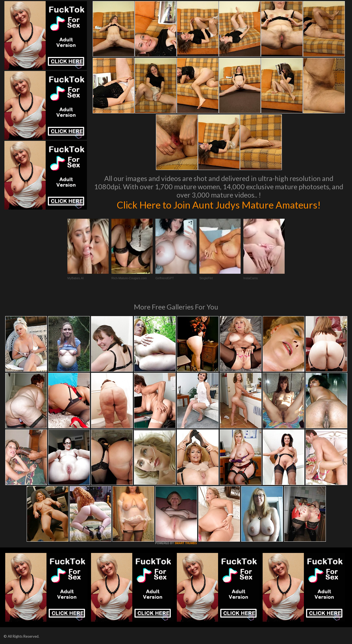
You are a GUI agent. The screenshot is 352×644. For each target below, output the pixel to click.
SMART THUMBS (186, 543)
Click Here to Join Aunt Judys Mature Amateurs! (219, 205)
